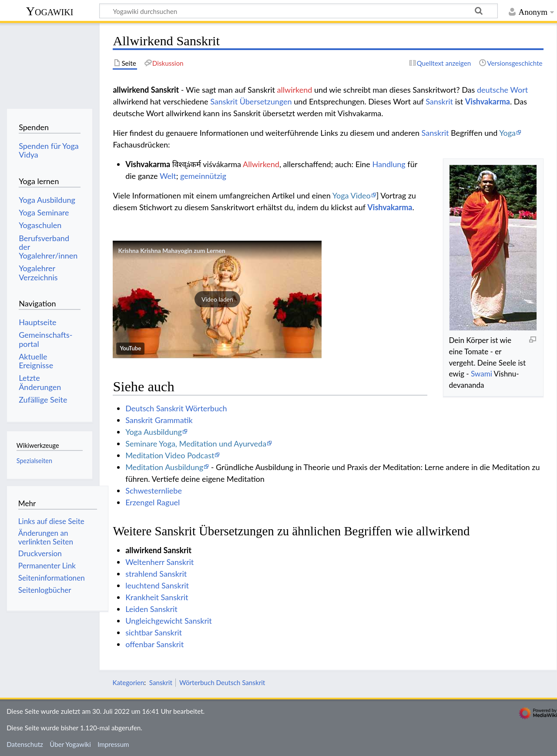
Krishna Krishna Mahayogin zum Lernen (171, 250)
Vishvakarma (488, 101)
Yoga (507, 133)
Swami (482, 374)
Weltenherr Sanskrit (159, 562)
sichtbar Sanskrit (154, 632)
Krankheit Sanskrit (157, 597)
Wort (519, 90)
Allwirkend (261, 164)
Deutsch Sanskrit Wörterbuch (176, 408)
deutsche (493, 90)
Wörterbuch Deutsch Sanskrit (222, 682)
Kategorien (128, 682)
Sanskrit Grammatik (159, 420)
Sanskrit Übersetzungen (251, 101)
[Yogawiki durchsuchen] (299, 11)
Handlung (389, 164)
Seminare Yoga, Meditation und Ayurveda (196, 444)
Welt (168, 176)
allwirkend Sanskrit (158, 550)
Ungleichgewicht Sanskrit (169, 621)
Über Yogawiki (70, 744)
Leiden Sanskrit (151, 609)
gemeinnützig (203, 176)
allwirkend (295, 90)
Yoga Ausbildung (154, 432)
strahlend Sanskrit (156, 574)
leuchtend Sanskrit (157, 585)
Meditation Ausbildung (164, 467)
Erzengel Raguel (153, 502)
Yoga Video (352, 195)
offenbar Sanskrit (154, 644)
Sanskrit (439, 101)
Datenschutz (25, 744)
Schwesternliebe (154, 491)
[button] (217, 299)
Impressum (113, 744)
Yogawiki (50, 11)
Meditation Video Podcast (170, 455)
